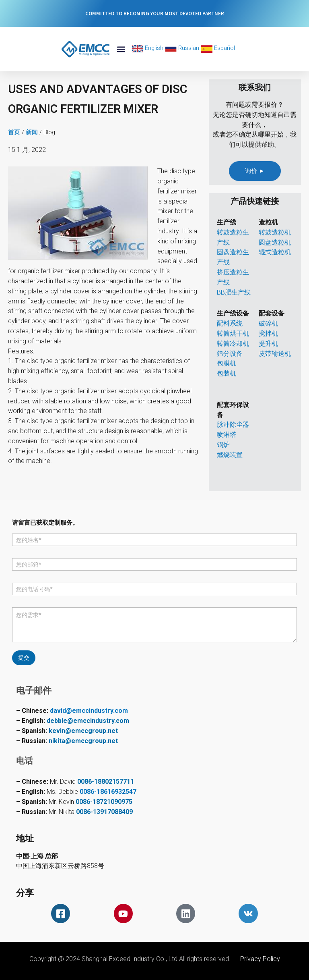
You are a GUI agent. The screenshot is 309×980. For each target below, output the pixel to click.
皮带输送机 (275, 354)
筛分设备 (230, 354)
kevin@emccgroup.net (83, 730)
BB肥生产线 (234, 292)
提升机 (268, 344)
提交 (24, 657)
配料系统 (230, 323)
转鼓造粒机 (275, 232)
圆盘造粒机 (275, 242)
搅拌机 (268, 333)
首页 (14, 132)
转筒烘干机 (233, 333)
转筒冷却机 (233, 344)
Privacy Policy (260, 959)
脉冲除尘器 (233, 425)
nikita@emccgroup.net (83, 740)
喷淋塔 (227, 435)
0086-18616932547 (108, 791)
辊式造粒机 (275, 252)
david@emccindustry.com (89, 710)
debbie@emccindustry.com (88, 720)
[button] (121, 49)
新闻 (32, 132)
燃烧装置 (230, 455)
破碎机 (268, 323)
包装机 (227, 373)
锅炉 (223, 445)
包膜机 (227, 363)
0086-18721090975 (104, 801)
